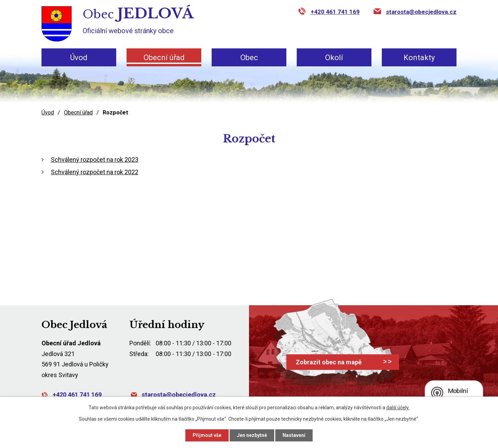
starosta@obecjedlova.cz (421, 12)
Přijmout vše (207, 435)
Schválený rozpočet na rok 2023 (95, 160)
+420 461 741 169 (335, 12)
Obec (249, 58)
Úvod (79, 58)
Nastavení (294, 435)
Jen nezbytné (252, 435)
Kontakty (419, 58)
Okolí (334, 58)
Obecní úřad (164, 58)
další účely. (398, 408)
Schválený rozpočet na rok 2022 (95, 172)
